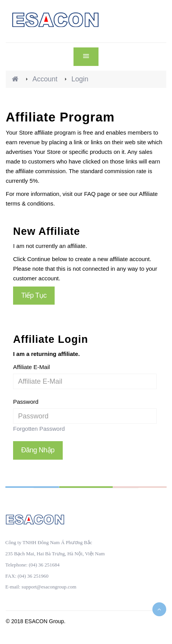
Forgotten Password (39, 429)
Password (26, 402)
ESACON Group (44, 621)
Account (45, 79)
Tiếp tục (34, 295)
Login (80, 79)
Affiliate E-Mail (32, 367)
